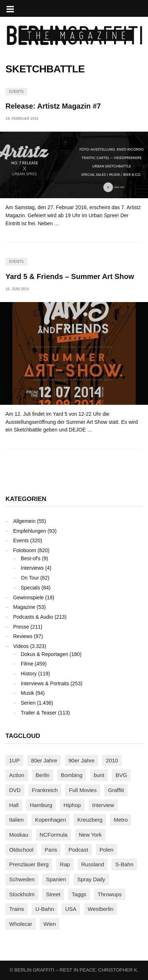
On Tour (30, 578)
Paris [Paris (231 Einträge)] (51, 850)
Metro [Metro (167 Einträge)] (121, 820)
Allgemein (24, 521)
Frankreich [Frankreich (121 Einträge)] (45, 790)
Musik (28, 693)
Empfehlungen (30, 531)
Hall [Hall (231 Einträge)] (14, 805)
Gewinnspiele (28, 598)
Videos (21, 646)
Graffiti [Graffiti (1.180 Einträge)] (116, 790)
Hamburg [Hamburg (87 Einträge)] (41, 805)
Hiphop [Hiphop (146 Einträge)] (72, 805)
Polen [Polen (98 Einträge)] (106, 850)
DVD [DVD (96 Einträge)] (15, 790)
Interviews (32, 568)
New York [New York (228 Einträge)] (90, 835)
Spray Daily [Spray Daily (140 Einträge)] (91, 879)
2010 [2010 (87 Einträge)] (112, 760)
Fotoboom (25, 550)
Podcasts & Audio (33, 617)
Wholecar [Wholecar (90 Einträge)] (21, 924)
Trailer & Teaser (39, 713)
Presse (21, 627)
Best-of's (31, 558)
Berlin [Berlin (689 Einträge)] (43, 775)
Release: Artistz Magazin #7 (53, 106)
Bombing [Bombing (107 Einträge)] (72, 775)
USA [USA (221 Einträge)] (71, 909)
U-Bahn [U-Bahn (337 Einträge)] (45, 909)
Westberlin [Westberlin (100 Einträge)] (101, 909)
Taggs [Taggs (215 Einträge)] (79, 894)
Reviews (23, 636)
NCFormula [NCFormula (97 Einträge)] (53, 835)
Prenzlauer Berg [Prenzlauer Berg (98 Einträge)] (29, 864)
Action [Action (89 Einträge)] (17, 775)
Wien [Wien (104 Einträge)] (50, 924)
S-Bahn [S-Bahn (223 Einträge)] (124, 864)
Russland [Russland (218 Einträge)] (93, 864)
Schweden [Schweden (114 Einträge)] (22, 879)
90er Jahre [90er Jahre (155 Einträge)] (82, 760)
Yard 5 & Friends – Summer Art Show (70, 276)
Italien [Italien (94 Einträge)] (16, 820)
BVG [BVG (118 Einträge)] (121, 775)
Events (16, 92)
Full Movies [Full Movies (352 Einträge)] (83, 790)
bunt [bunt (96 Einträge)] (99, 775)
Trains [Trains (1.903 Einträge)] (17, 909)
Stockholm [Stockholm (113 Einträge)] (22, 894)
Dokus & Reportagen (44, 654)
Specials (30, 588)
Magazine (24, 607)
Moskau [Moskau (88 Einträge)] (19, 835)
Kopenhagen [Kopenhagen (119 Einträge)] (50, 820)
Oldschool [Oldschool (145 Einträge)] (21, 850)
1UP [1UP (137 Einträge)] (14, 760)
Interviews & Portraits (45, 683)
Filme (27, 664)
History (29, 674)
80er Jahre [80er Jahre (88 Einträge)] (44, 760)
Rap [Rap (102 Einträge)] (65, 864)
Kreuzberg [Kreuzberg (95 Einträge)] (90, 820)
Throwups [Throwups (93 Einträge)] (110, 894)
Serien (28, 703)
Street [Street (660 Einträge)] (53, 894)
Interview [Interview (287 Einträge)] (103, 805)
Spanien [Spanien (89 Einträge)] (56, 879)
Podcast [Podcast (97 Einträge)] (78, 850)
